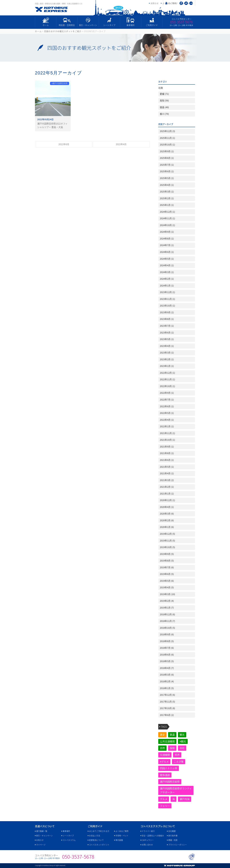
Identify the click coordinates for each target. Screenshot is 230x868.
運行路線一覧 (42, 831)
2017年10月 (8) (167, 708)
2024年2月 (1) (167, 279)
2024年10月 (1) (167, 225)
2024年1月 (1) (167, 286)
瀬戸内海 (185, 799)
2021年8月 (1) (167, 453)
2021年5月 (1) (167, 467)
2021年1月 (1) (167, 494)
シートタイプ (109, 25)
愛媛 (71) (164, 94)
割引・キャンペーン (88, 25)
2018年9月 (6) (167, 634)
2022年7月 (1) (167, 400)
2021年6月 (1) (167, 460)
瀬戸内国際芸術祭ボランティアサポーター (176, 790)
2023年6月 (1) (167, 333)
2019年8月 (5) (167, 561)
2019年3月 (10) (167, 594)
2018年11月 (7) (167, 621)
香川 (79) (164, 114)
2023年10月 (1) (167, 306)
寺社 (182, 748)
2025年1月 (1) (167, 205)
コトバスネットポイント (99, 845)
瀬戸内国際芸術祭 (170, 782)
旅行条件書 (173, 836)
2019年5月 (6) (167, 581)
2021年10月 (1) (167, 440)
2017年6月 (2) (167, 715)
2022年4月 (121, 144)
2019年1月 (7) (167, 608)
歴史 (162, 735)
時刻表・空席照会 (67, 25)
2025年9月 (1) (167, 151)
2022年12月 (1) (167, 373)
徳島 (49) (164, 107)
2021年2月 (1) (167, 487)
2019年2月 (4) (167, 601)
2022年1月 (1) (167, 426)
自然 (162, 748)
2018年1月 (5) (167, 688)
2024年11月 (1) (167, 218)
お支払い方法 (95, 836)
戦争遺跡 (165, 775)
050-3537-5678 (182, 22)
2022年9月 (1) (167, 393)
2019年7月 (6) (167, 567)
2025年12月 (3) (167, 131)
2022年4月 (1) (167, 420)
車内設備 (119, 840)
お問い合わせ (147, 845)
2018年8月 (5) (167, 641)
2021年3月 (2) (167, 480)
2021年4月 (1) (167, 473)
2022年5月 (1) (167, 413)
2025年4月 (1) (167, 185)
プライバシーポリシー (178, 845)
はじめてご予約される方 (99, 831)
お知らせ (155, 3)
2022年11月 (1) (167, 379)
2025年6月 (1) (167, 171)
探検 (172, 748)
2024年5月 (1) (167, 259)
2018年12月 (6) (167, 614)
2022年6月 (64, 144)
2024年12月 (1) (167, 212)
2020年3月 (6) (167, 514)
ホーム (46, 25)
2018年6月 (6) (167, 655)
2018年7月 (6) (167, 648)
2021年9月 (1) (167, 447)
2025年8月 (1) (167, 158)
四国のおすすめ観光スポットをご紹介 (63, 31)
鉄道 (172, 735)
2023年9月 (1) (167, 312)
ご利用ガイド (152, 25)
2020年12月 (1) (167, 500)
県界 (177, 755)
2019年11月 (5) (167, 541)
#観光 (183, 741)
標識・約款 (173, 840)
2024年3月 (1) (167, 272)
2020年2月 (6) (167, 520)
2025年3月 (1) (167, 192)
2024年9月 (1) (167, 232)
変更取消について (96, 840)
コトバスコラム (69, 840)
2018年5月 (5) (167, 661)
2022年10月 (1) (167, 386)
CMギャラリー (148, 840)
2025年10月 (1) (167, 145)
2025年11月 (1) (167, 138)
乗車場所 (131, 25)
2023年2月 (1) (167, 359)
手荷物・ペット (122, 836)
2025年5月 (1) (167, 178)
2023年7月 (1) (167, 326)
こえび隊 (179, 762)
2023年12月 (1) (167, 292)
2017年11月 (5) (167, 702)
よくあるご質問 (122, 831)
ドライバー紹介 (148, 831)
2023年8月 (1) (167, 319)
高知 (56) (164, 100)
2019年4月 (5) (167, 587)
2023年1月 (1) (167, 366)
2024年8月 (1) (167, 239)
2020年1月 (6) (167, 527)
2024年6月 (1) (167, 252)
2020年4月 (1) (167, 507)
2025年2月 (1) (167, 198)
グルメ (164, 799)
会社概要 (172, 831)
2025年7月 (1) (167, 165)
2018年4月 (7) (167, 668)
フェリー (165, 806)
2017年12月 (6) (167, 695)
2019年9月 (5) (167, 554)
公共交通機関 (167, 741)
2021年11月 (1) (167, 433)
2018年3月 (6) (167, 675)
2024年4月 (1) (167, 265)
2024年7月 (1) (167, 245)
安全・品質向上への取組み (153, 836)
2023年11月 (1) (167, 299)
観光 (182, 735)
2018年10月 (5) (167, 628)
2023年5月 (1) (167, 339)
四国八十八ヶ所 (169, 768)
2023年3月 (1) (167, 353)
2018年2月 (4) (167, 681)
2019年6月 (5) (167, 574)
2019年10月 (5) (167, 547)
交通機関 (165, 755)
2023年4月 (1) (167, 346)
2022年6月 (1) (167, 406)
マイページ (173, 3)
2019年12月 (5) (167, 534)
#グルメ (164, 762)
